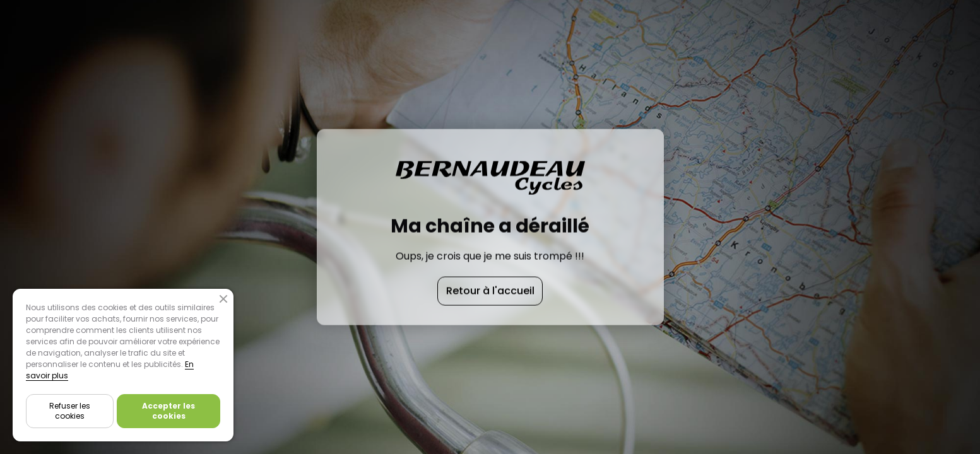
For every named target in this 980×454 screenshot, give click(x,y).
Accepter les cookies (168, 411)
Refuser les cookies (70, 411)
